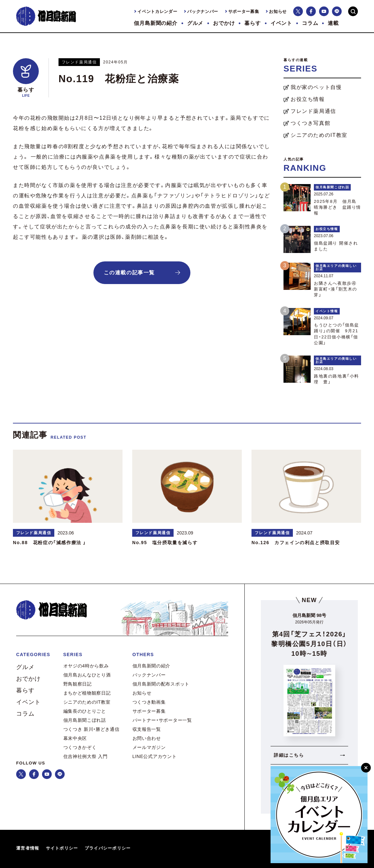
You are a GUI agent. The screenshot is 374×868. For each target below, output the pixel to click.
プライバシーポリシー (108, 848)
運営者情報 (28, 848)
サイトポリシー (62, 848)
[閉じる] (366, 768)
